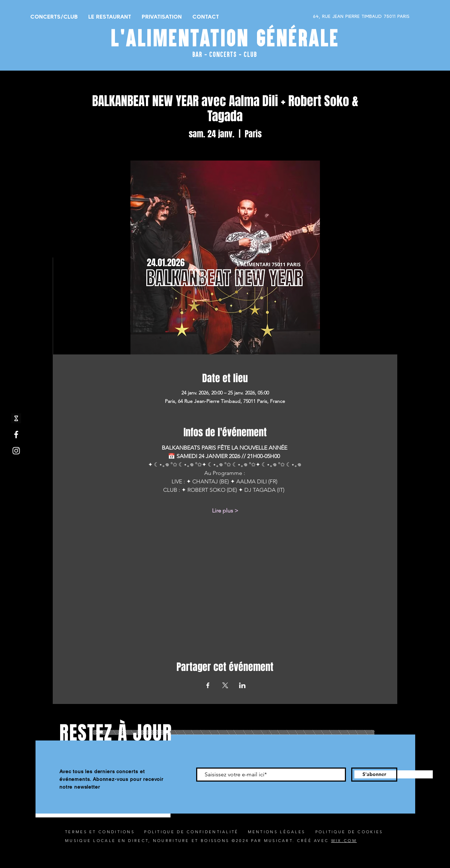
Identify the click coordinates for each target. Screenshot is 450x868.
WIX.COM (344, 841)
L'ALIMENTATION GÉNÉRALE (225, 38)
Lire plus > (225, 511)
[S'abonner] (374, 775)
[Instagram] (16, 451)
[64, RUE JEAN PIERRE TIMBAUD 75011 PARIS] (343, 17)
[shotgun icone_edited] (16, 418)
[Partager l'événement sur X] (225, 685)
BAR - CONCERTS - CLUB (225, 54)
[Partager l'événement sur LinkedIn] (242, 685)
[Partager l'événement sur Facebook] (208, 685)
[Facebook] (16, 435)
